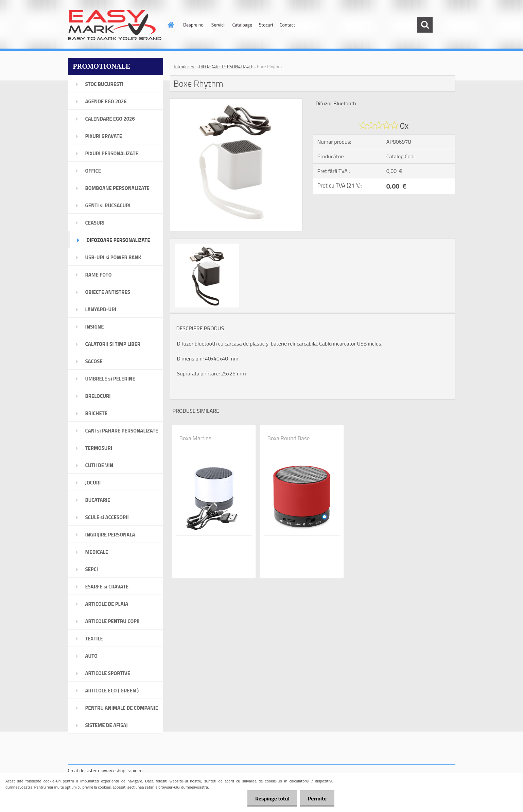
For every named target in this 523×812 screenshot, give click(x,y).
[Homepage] (170, 25)
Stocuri (266, 25)
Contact (287, 25)
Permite (317, 798)
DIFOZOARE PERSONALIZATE (226, 67)
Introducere (185, 67)
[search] (425, 25)
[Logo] (115, 25)
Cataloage (242, 25)
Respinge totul (270, 798)
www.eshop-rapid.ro (122, 770)
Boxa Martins (196, 438)
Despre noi (194, 25)
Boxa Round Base (289, 438)
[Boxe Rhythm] (236, 102)
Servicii (219, 25)
